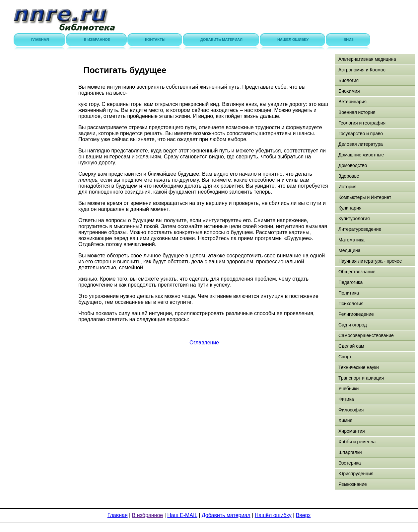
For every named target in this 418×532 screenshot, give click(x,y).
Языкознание (353, 484)
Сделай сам (351, 346)
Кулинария (350, 208)
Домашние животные (361, 155)
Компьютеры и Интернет (365, 197)
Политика (349, 293)
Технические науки (359, 367)
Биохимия (349, 91)
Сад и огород (353, 325)
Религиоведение (356, 314)
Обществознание (357, 272)
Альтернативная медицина (367, 59)
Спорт (345, 357)
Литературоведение (360, 229)
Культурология (354, 219)
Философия (351, 410)
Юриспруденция (356, 474)
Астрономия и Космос (362, 70)
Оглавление (204, 343)
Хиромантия (352, 431)
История (347, 187)
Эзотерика (350, 463)
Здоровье (349, 176)
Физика (346, 399)
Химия (345, 420)
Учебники (348, 389)
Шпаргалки (350, 452)
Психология (351, 304)
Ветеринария (352, 102)
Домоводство (353, 165)
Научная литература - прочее (370, 261)
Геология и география (362, 123)
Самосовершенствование (366, 335)
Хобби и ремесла (357, 442)
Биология (348, 80)
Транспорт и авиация (361, 378)
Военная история (357, 112)
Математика (351, 240)
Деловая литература (361, 144)
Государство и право (361, 133)
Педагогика (350, 282)
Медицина (349, 250)
